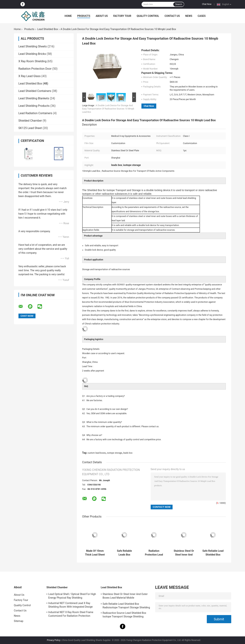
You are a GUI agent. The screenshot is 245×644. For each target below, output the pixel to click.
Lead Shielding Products (34, 106)
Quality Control (148, 16)
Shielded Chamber (30, 121)
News (189, 16)
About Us (102, 16)
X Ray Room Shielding (33, 61)
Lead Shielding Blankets (34, 98)
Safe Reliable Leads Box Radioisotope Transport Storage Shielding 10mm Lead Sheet (124, 553)
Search (179, 4)
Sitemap (19, 621)
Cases (202, 16)
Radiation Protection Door (35, 69)
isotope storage (115, 453)
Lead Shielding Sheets (33, 46)
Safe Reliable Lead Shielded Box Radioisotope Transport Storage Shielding (213, 553)
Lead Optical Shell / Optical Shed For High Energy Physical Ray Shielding (72, 596)
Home (68, 16)
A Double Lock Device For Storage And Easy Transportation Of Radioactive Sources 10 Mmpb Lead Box (108, 109)
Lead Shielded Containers (35, 91)
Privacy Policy (54, 640)
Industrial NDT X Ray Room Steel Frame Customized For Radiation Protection (71, 614)
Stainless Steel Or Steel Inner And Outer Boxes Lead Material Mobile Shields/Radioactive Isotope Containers (184, 553)
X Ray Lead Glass (30, 76)
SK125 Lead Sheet (30, 128)
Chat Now (207, 4)
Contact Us (172, 16)
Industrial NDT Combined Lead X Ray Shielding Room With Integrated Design (71, 605)
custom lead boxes (97, 453)
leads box (128, 453)
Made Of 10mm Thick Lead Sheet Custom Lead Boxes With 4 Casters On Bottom (95, 553)
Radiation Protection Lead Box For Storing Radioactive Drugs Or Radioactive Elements (154, 553)
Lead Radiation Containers (35, 113)
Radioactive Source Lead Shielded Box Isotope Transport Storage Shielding (124, 615)
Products (84, 16)
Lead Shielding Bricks (32, 54)
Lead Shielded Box (48, 29)
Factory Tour (122, 16)
